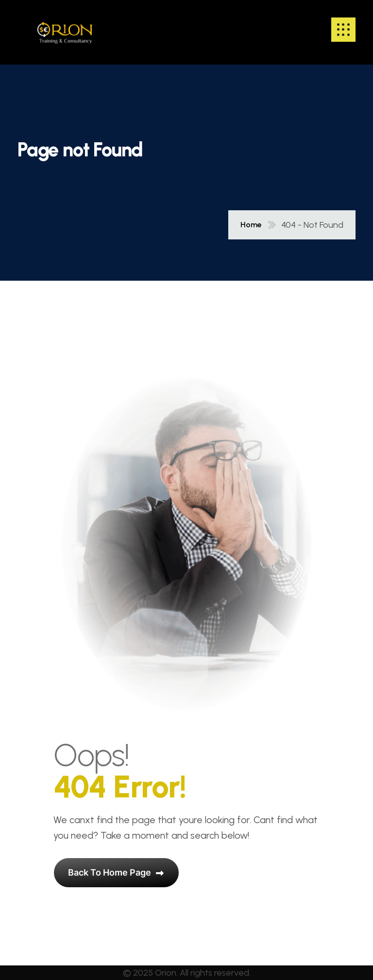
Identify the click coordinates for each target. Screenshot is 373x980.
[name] (65, 30)
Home (251, 225)
